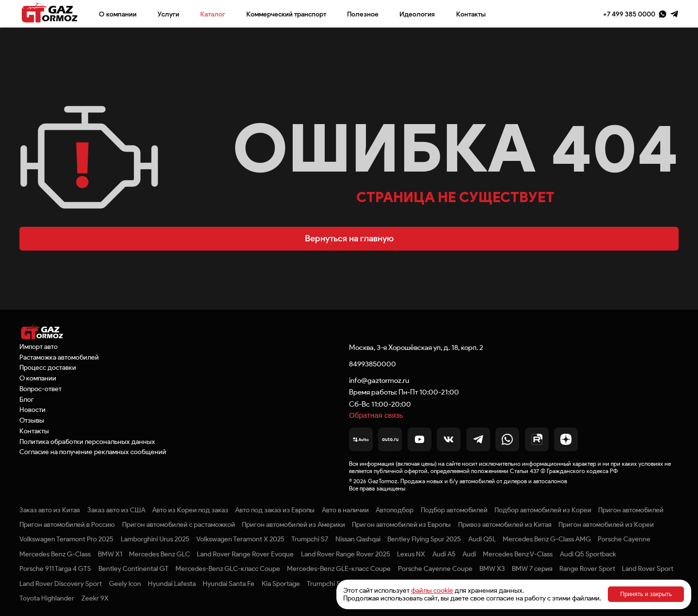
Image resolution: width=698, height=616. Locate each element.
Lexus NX (411, 554)
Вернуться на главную (349, 238)
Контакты (471, 14)
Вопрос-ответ (40, 389)
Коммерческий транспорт (286, 14)
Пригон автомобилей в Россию (67, 524)
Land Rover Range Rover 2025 (346, 554)
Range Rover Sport (587, 569)
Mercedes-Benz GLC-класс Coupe (228, 569)
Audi (469, 554)
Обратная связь (376, 415)
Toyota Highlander (47, 598)
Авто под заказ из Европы (275, 510)
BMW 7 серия (532, 569)
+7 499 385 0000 (629, 14)
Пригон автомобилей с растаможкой (179, 524)
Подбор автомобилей (454, 510)
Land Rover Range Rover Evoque (245, 554)
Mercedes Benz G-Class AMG (547, 539)
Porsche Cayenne (624, 539)
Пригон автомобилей (631, 510)
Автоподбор (395, 510)
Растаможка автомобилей (59, 357)
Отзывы (32, 420)
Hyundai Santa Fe (229, 584)
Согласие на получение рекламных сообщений (93, 452)
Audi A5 (444, 554)
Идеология (417, 14)
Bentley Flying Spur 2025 (424, 539)
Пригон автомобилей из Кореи (606, 524)
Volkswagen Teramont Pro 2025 (66, 539)
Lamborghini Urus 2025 (155, 539)
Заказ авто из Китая (50, 510)
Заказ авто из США (116, 510)
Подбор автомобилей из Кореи (543, 510)
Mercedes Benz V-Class (518, 554)
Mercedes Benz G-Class (55, 554)
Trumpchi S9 (325, 584)
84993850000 (373, 364)
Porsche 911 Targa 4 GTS (55, 569)
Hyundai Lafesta (172, 584)
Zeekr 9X (95, 598)
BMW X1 (110, 554)
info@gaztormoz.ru (379, 380)
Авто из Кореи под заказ (190, 510)
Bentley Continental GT (134, 569)
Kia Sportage (281, 584)
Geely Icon (125, 584)
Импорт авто (39, 347)
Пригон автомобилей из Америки (293, 524)
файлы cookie (432, 590)
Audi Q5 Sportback (588, 554)
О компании (118, 14)
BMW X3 (492, 569)
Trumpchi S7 (310, 539)
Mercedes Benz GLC (159, 554)
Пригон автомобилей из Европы (401, 524)
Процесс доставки (48, 367)
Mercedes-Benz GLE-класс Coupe (339, 569)
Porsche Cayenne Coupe (435, 569)
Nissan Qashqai (358, 539)
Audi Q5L (482, 539)
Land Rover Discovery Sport (61, 584)
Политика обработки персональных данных (87, 442)
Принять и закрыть (646, 594)
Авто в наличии (345, 510)
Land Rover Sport (648, 569)
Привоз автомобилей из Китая (505, 524)
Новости (32, 410)
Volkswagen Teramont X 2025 (240, 539)
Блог (27, 399)
